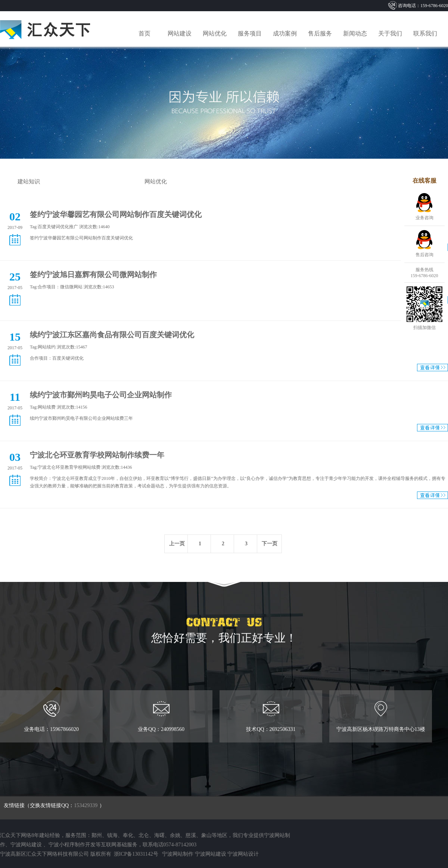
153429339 (86, 805)
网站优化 (156, 182)
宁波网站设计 (243, 854)
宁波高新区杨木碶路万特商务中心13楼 (381, 717)
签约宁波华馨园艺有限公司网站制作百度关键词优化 (116, 214)
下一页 (270, 544)
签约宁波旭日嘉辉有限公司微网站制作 (93, 275)
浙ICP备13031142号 (135, 854)
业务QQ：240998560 (161, 717)
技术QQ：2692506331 (271, 717)
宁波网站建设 (26, 845)
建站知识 (29, 182)
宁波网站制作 (178, 854)
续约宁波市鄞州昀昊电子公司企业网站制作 (101, 395)
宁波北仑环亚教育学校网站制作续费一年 (97, 455)
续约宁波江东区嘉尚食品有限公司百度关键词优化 (112, 335)
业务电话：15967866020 (51, 717)
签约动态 (92, 182)
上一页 (177, 544)
